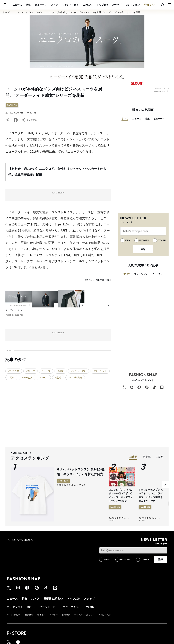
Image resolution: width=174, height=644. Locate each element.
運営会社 (54, 615)
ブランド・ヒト (70, 5)
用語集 (90, 607)
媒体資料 (41, 615)
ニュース (17, 5)
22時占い (88, 5)
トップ (6, 12)
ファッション (36, 12)
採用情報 (29, 615)
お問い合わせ (105, 615)
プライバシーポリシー (84, 615)
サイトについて (14, 615)
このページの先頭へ (20, 540)
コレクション (133, 5)
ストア (54, 5)
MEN (128, 240)
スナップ (117, 5)
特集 (28, 5)
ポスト (31, 607)
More (150, 5)
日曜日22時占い (53, 599)
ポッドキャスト (72, 607)
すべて (125, 119)
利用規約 (66, 615)
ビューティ (41, 5)
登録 (143, 249)
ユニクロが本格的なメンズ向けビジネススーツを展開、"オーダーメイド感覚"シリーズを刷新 (94, 12)
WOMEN (144, 240)
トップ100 (102, 5)
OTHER (162, 240)
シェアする (29, 120)
